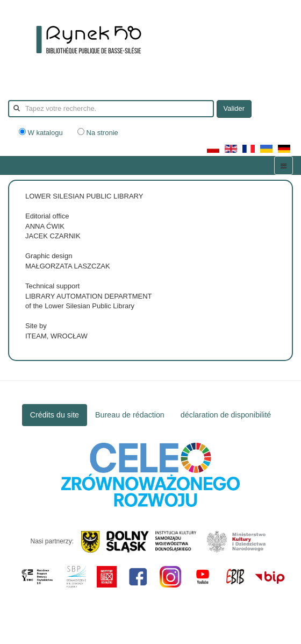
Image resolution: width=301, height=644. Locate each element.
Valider (234, 108)
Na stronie (98, 133)
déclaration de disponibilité (226, 415)
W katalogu (42, 133)
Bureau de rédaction (130, 415)
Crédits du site (55, 415)
